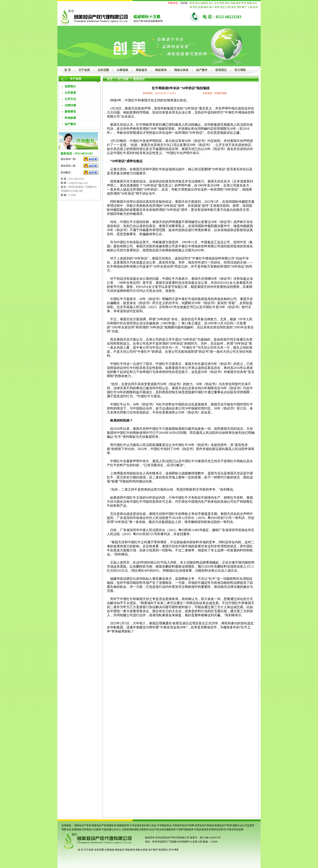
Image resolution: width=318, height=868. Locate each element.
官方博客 (240, 70)
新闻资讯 (139, 79)
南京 (227, 3)
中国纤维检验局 (185, 829)
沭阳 (239, 7)
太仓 (216, 3)
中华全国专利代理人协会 (143, 825)
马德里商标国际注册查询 (135, 829)
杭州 (255, 7)
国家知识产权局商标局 (104, 825)
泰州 (217, 7)
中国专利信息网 (235, 829)
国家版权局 (123, 825)
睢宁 (244, 7)
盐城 (201, 7)
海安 (233, 7)
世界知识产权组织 (204, 825)
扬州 (206, 7)
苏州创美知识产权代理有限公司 (172, 838)
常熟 (222, 3)
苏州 (192, 3)
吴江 (211, 3)
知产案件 (202, 70)
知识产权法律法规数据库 (162, 829)
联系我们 (221, 70)
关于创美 (84, 70)
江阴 (228, 7)
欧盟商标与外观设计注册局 (86, 829)
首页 (110, 79)
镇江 (212, 7)
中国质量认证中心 (111, 829)
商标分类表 (181, 70)
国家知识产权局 (83, 825)
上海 (250, 7)
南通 (249, 3)
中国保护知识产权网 (183, 825)
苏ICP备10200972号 (210, 838)
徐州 (238, 3)
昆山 (198, 3)
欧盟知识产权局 (223, 825)
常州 (244, 3)
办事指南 (122, 70)
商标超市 (142, 70)
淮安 (195, 7)
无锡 (233, 3)
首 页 (68, 70)
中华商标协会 (164, 825)
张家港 (204, 3)
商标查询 (161, 70)
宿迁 (222, 7)
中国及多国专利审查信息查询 (210, 829)
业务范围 (103, 70)
